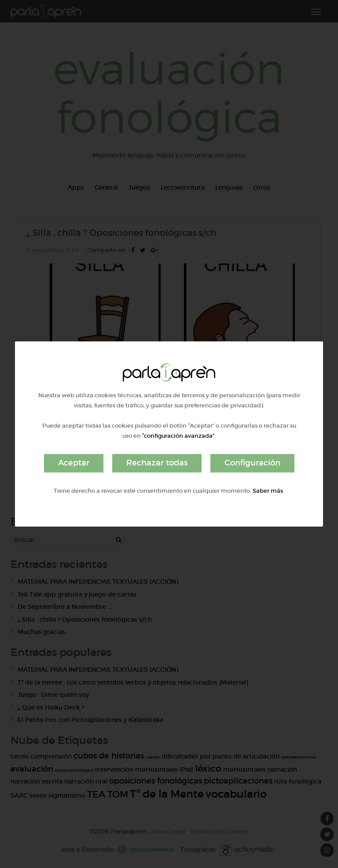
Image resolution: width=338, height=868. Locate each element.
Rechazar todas (157, 463)
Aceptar (74, 463)
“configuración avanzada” (178, 436)
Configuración (252, 463)
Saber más (268, 491)
